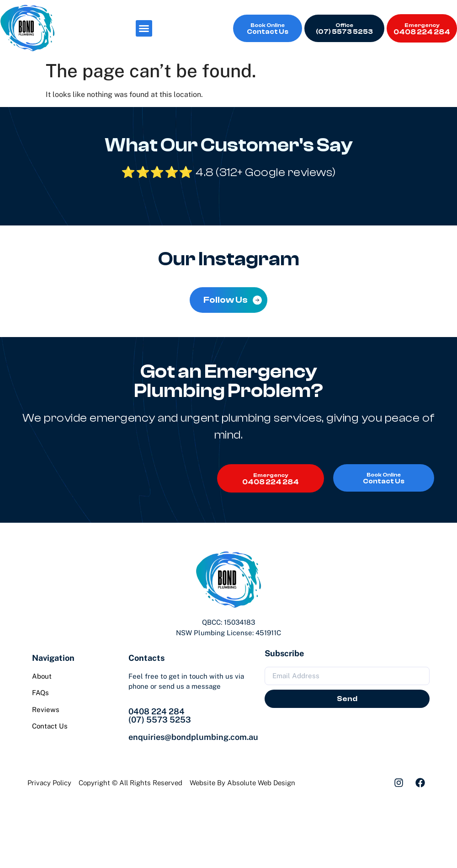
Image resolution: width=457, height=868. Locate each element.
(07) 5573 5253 (160, 720)
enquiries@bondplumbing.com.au (193, 737)
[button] (144, 28)
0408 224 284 (157, 711)
